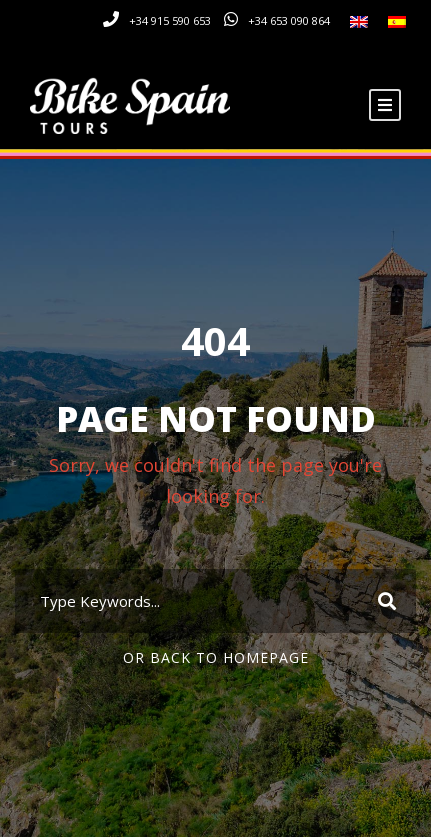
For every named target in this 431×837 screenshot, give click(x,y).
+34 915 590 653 (170, 20)
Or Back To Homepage (216, 657)
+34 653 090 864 (289, 20)
